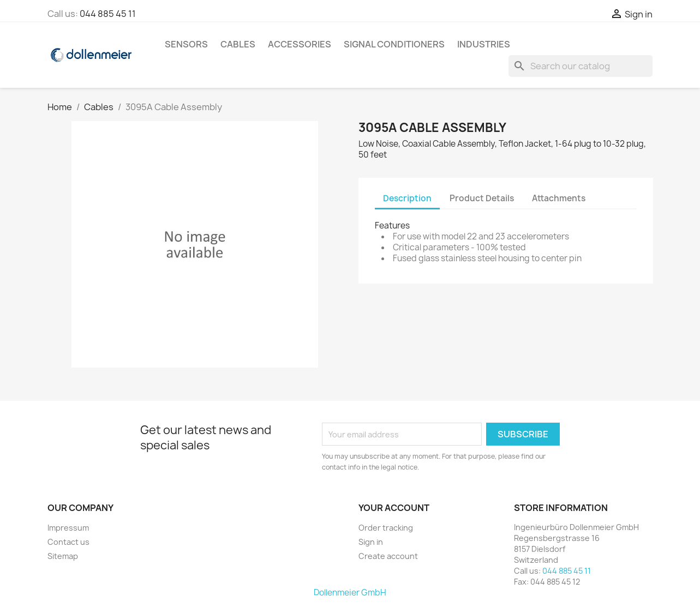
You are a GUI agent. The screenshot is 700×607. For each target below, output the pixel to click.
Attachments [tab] (559, 198)
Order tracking (386, 528)
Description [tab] (407, 198)
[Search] (581, 66)
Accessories (300, 44)
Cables (238, 44)
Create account (388, 556)
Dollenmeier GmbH (350, 593)
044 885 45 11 (108, 14)
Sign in (371, 542)
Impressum (68, 528)
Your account (394, 508)
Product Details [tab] (482, 198)
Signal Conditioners (394, 44)
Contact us (68, 542)
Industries (484, 44)
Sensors (186, 44)
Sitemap (63, 556)
